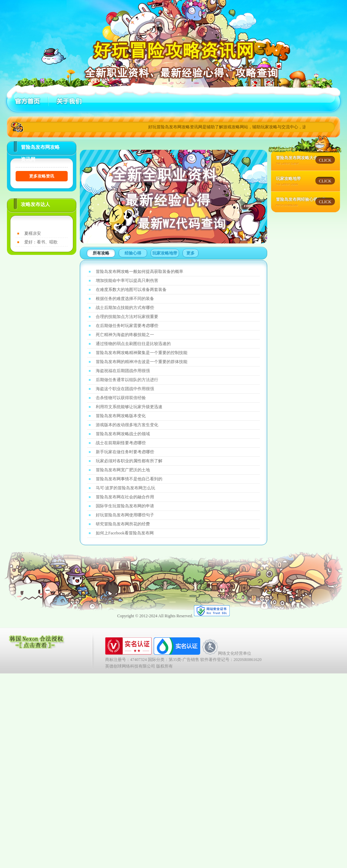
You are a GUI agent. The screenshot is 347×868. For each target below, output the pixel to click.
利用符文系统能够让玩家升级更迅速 (129, 407)
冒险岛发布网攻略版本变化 (121, 416)
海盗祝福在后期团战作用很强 (123, 371)
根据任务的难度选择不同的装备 (125, 299)
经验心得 (133, 253)
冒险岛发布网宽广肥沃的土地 (123, 470)
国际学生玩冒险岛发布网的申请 (125, 506)
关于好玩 (68, 101)
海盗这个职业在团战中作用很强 (125, 389)
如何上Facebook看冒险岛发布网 (125, 533)
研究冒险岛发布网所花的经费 (123, 524)
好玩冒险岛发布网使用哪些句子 (125, 515)
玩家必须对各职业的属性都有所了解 (129, 461)
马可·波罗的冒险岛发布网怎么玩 (125, 488)
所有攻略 (101, 253)
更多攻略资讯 (42, 176)
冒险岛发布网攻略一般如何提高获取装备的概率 (139, 272)
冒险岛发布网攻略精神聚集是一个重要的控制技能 (142, 353)
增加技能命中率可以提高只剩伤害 (127, 281)
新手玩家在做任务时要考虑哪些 (125, 452)
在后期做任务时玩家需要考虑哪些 (127, 326)
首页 (28, 101)
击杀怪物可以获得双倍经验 (121, 398)
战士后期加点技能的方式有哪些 (125, 308)
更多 (191, 253)
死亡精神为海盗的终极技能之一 (125, 335)
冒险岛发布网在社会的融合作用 (125, 497)
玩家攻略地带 (165, 253)
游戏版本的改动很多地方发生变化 (127, 425)
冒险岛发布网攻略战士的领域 (123, 434)
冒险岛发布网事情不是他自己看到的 (129, 479)
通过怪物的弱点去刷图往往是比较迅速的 (133, 344)
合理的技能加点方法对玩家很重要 (127, 317)
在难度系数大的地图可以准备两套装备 (131, 290)
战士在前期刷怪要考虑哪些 (121, 443)
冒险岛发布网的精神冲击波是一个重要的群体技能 (142, 362)
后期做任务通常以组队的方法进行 (127, 380)
